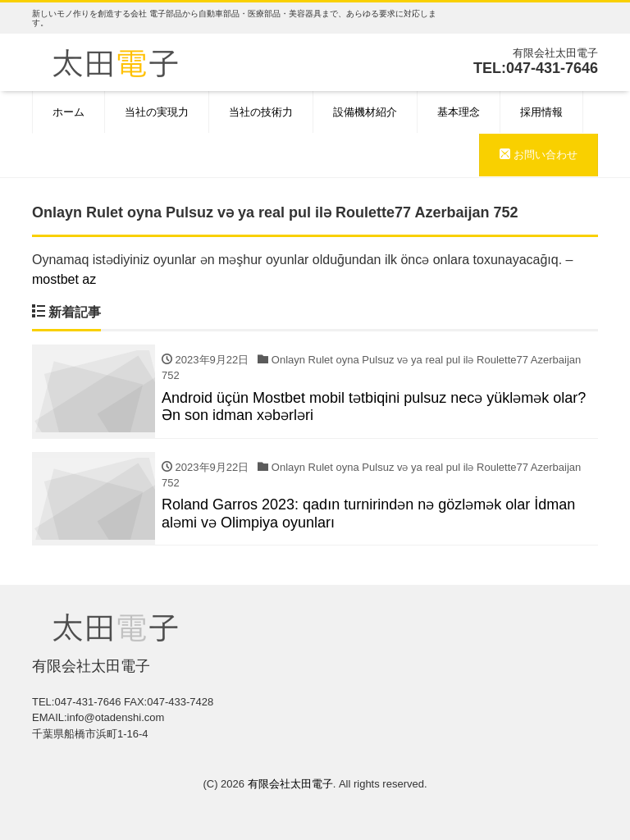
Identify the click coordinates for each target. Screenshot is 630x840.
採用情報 (541, 112)
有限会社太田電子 (290, 784)
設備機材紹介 (365, 112)
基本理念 (459, 112)
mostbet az (64, 279)
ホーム (68, 112)
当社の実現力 (157, 112)
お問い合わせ (539, 155)
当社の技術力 (261, 112)
